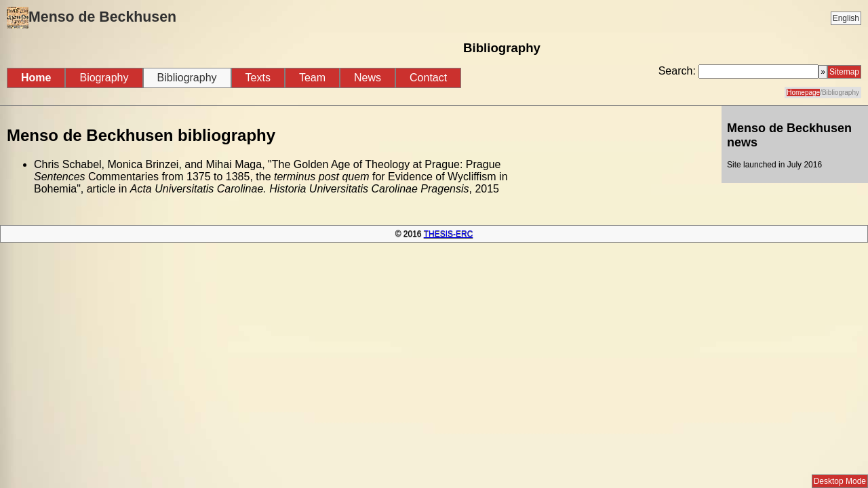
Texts (258, 78)
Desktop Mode (840, 481)
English (846, 18)
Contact (428, 78)
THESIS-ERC (449, 234)
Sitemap (844, 72)
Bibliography (187, 78)
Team (312, 78)
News (368, 78)
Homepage (803, 93)
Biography (104, 78)
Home (36, 78)
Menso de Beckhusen (92, 18)
